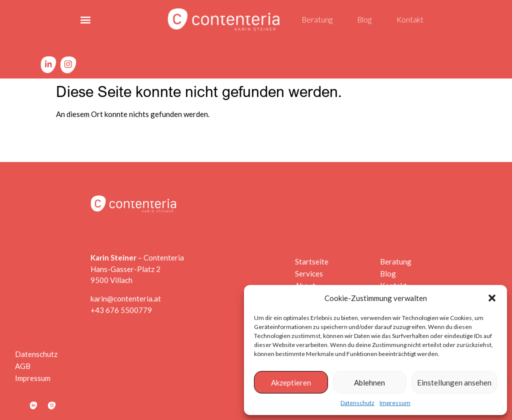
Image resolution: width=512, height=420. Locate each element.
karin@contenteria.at (126, 298)
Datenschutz (357, 403)
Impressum (395, 403)
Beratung (317, 19)
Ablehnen (369, 382)
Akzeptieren (291, 382)
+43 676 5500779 (121, 310)
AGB (23, 366)
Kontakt (410, 19)
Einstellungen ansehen (454, 382)
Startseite (309, 261)
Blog (364, 19)
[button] (492, 298)
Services (309, 273)
